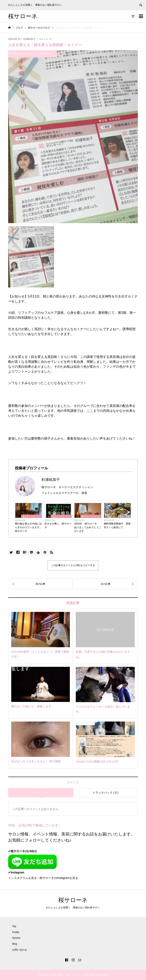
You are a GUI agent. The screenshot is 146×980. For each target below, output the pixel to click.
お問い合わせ (20, 950)
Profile (16, 932)
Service (16, 938)
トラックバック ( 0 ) (105, 793)
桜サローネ (23, 16)
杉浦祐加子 (29, 39)
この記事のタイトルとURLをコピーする (73, 565)
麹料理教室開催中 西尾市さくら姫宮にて (117, 526)
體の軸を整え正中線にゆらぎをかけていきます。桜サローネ (28, 527)
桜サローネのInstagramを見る (59, 878)
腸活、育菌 (125, 516)
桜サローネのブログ (32, 516)
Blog (15, 944)
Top (14, 926)
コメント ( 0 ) (41, 793)
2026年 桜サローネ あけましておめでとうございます (88, 527)
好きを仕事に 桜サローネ (58, 526)
